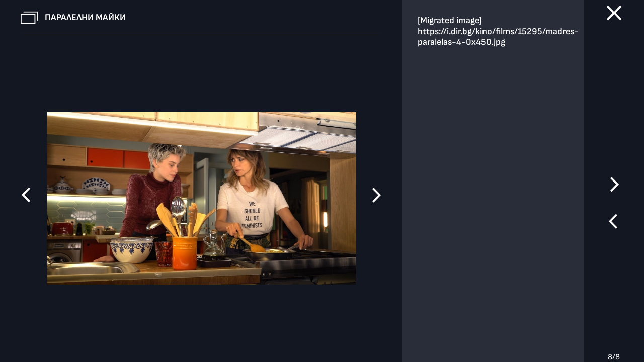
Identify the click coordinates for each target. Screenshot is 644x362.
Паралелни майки (85, 17)
